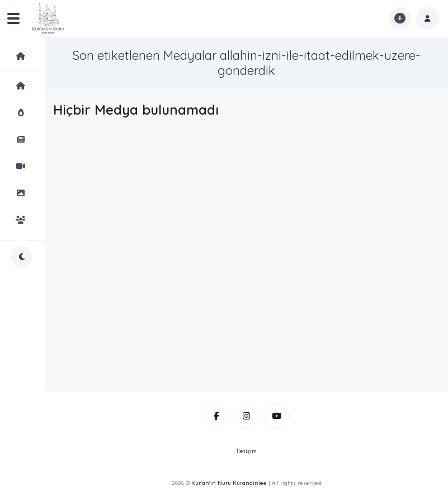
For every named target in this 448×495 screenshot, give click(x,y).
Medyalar (30, 56)
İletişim (247, 451)
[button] (428, 18)
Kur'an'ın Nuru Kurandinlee (229, 483)
